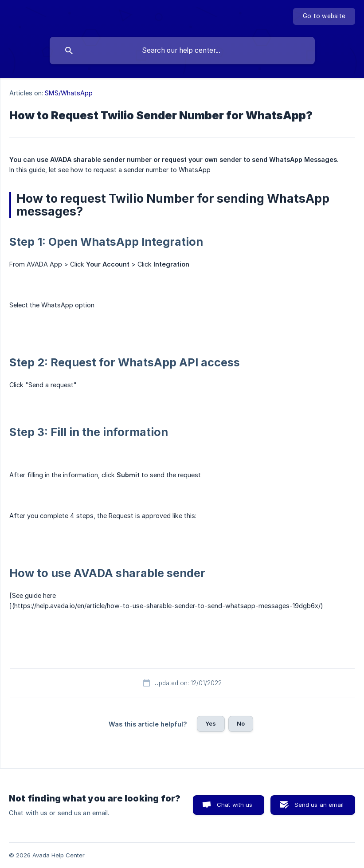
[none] (324, 16)
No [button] (241, 723)
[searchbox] (182, 51)
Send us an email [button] (319, 805)
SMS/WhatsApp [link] (69, 93)
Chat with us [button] (235, 805)
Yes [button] (211, 723)
